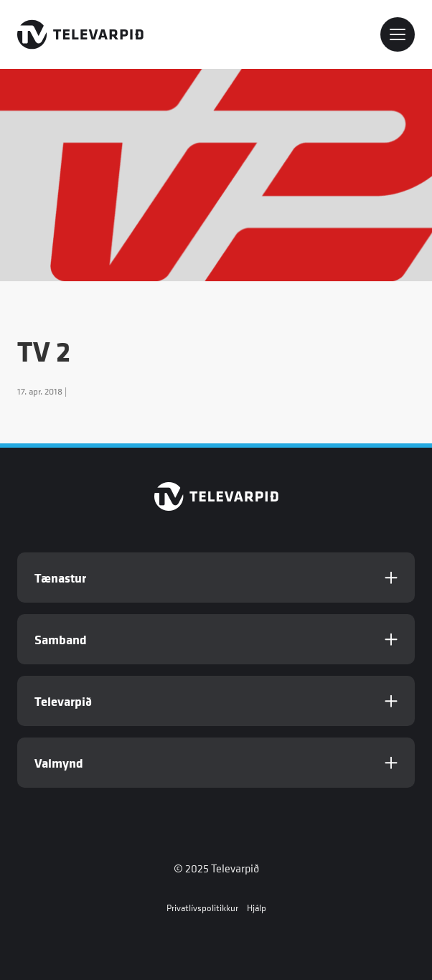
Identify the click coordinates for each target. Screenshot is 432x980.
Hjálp (257, 908)
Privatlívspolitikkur (202, 908)
